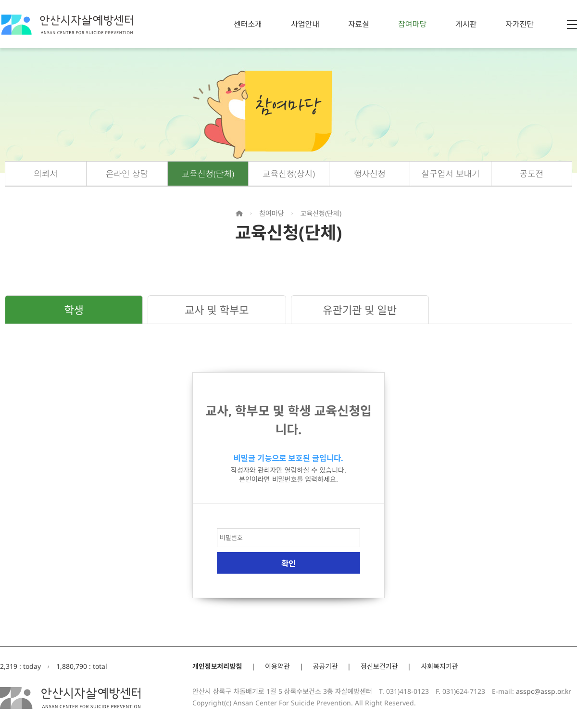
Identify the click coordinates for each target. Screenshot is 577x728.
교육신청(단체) (208, 174)
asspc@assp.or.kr (544, 691)
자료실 (359, 24)
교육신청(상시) (289, 174)
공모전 (532, 174)
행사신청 (370, 174)
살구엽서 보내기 (451, 174)
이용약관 (277, 666)
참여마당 (412, 24)
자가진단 (520, 24)
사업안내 (305, 24)
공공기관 (326, 666)
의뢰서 (46, 174)
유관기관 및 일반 (360, 310)
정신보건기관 (379, 666)
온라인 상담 (127, 174)
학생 (74, 310)
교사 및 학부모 (217, 310)
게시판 (466, 24)
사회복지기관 (439, 666)
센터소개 (248, 24)
